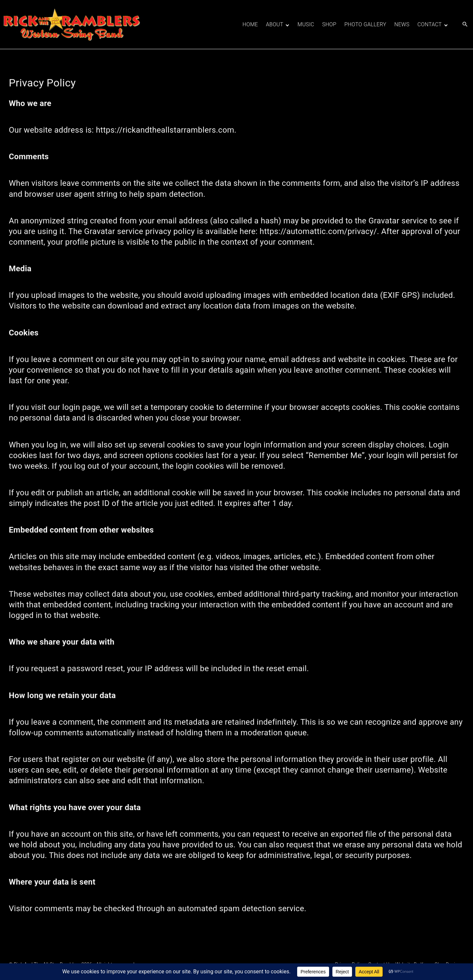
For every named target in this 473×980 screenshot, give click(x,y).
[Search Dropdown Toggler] (465, 25)
